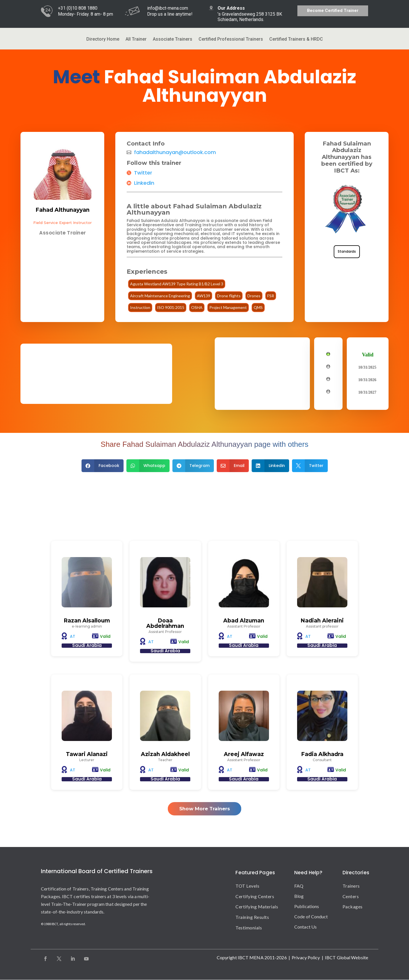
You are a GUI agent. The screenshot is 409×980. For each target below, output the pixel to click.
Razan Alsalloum (87, 621)
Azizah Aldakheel (165, 754)
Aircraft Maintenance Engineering (160, 296)
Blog (299, 896)
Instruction (140, 307)
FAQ (299, 886)
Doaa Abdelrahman (165, 623)
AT (73, 636)
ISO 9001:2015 (171, 307)
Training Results (252, 917)
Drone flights (229, 296)
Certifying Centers (255, 896)
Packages (353, 907)
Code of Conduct (311, 916)
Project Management (228, 307)
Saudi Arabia (87, 645)
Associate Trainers (173, 40)
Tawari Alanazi (87, 754)
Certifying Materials (257, 907)
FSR (271, 296)
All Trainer (136, 40)
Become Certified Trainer (333, 11)
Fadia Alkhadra (322, 754)
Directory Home (103, 40)
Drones (254, 296)
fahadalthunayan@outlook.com (175, 152)
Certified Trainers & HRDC (296, 40)
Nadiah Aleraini (322, 621)
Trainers (351, 886)
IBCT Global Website (347, 957)
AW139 (204, 296)
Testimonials (249, 928)
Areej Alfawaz (244, 754)
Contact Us (305, 927)
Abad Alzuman (244, 621)
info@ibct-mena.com (168, 8)
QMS (258, 307)
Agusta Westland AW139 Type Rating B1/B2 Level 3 (177, 284)
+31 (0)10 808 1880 (78, 8)
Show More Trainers (205, 809)
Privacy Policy (306, 957)
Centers (351, 896)
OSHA (197, 307)
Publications (307, 906)
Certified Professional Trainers (231, 40)
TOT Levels (247, 886)
